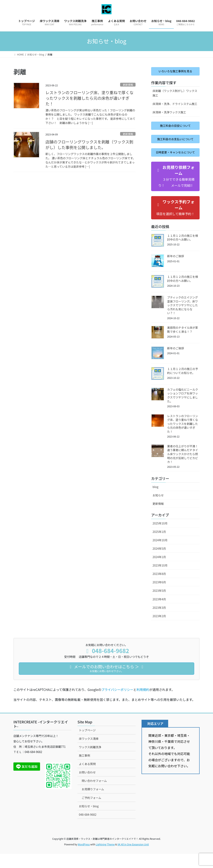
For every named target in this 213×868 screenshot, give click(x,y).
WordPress (84, 858)
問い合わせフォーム (94, 795)
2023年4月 (159, 613)
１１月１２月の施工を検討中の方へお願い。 (183, 251)
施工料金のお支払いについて (175, 144)
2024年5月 (159, 563)
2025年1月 (159, 545)
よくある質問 (87, 778)
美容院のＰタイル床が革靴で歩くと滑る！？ (183, 344)
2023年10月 (160, 579)
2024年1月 (159, 571)
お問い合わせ (87, 786)
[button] (175, 190)
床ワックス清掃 (89, 752)
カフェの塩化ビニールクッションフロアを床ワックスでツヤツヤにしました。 (183, 409)
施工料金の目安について (175, 127)
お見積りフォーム (93, 803)
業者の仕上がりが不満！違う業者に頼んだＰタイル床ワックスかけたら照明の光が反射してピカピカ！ (183, 468)
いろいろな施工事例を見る (175, 72)
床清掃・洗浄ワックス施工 (169, 113)
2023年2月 (159, 630)
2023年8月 (159, 588)
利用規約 (143, 704)
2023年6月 (159, 596)
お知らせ (158, 509)
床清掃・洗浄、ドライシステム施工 (175, 105)
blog (155, 501)
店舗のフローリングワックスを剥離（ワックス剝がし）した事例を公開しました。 (89, 145)
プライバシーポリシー (117, 704)
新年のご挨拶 (176, 270)
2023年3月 (159, 621)
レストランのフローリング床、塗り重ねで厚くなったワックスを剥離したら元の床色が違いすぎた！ (89, 98)
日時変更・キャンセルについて (175, 163)
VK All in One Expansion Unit (133, 858)
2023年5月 (159, 605)
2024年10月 (160, 554)
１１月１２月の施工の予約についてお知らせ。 (183, 385)
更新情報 (128, 85)
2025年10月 (160, 537)
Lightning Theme (105, 858)
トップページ (87, 744)
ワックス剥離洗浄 (90, 761)
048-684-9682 (88, 828)
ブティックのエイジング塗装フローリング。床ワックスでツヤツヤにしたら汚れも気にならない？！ (183, 319)
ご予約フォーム (91, 812)
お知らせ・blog (89, 820)
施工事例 (84, 769)
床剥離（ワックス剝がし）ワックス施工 (175, 94)
